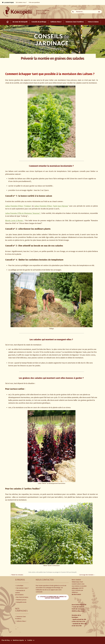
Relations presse (21, 600)
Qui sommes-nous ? (22, 588)
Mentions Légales (18, 640)
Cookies (30, 640)
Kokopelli (74, 572)
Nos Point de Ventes (22, 597)
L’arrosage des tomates (87, 575)
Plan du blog (6, 640)
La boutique (20, 586)
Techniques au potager (53, 572)
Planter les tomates (17, 575)
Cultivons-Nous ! (21, 621)
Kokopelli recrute (21, 602)
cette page (75, 588)
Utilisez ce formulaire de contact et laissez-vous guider (53, 597)
